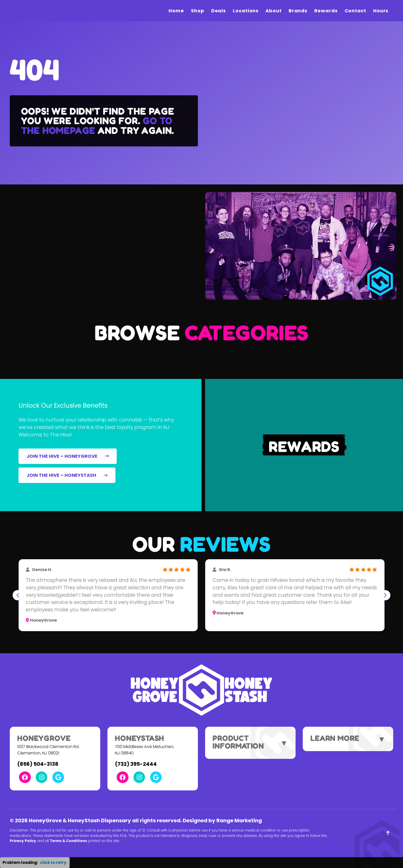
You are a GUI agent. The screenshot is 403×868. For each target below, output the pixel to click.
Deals (219, 11)
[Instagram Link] (42, 777)
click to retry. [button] (54, 862)
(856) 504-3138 (38, 764)
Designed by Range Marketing (222, 820)
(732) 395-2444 (136, 764)
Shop (198, 11)
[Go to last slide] (18, 595)
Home (176, 11)
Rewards (326, 11)
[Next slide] (385, 595)
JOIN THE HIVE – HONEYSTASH (67, 475)
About (274, 11)
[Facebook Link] (25, 777)
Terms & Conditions (68, 841)
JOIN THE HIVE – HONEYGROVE (68, 456)
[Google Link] (58, 777)
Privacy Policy (23, 841)
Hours (381, 11)
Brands (298, 11)
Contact (355, 11)
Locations (246, 11)
